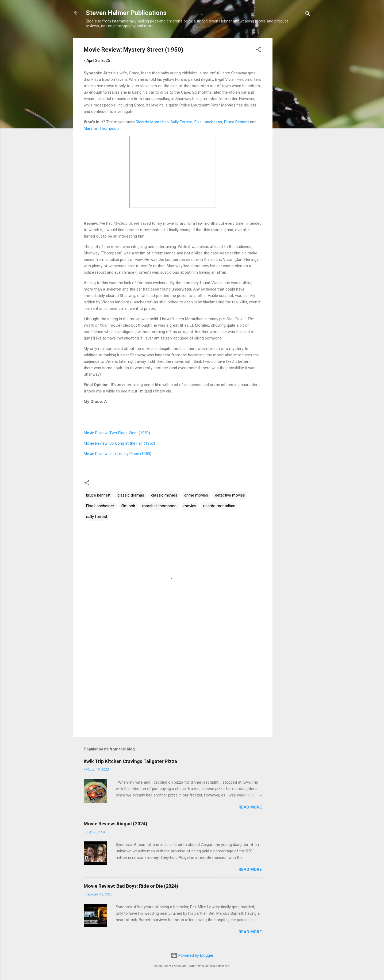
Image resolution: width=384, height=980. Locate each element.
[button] (259, 50)
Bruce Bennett (237, 122)
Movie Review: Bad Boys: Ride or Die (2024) (131, 886)
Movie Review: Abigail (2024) (116, 824)
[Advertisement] (294, 119)
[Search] (308, 15)
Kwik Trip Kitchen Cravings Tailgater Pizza (130, 761)
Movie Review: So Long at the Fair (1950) (119, 443)
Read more (250, 807)
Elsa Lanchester (208, 122)
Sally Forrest (182, 122)
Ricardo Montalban (152, 122)
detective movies (230, 495)
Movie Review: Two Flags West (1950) (117, 433)
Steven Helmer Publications (126, 13)
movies (190, 506)
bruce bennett (98, 495)
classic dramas (131, 495)
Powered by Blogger (192, 955)
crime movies (196, 495)
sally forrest (97, 517)
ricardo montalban (219, 506)
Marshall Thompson (101, 128)
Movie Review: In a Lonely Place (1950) (118, 454)
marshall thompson (159, 506)
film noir (128, 506)
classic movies (164, 495)
